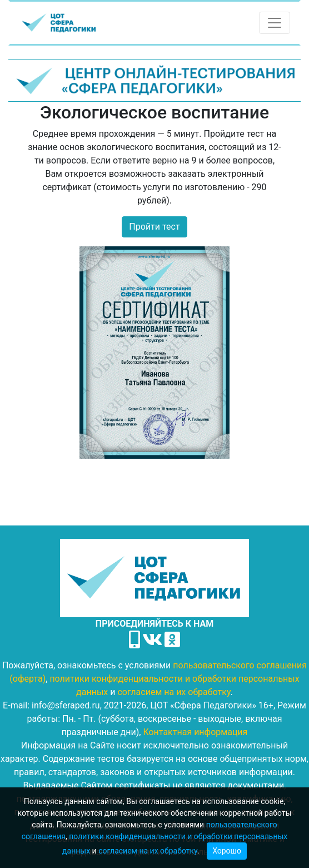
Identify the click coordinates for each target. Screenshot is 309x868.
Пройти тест (154, 227)
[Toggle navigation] (275, 23)
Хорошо (227, 851)
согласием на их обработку (148, 851)
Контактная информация (195, 732)
